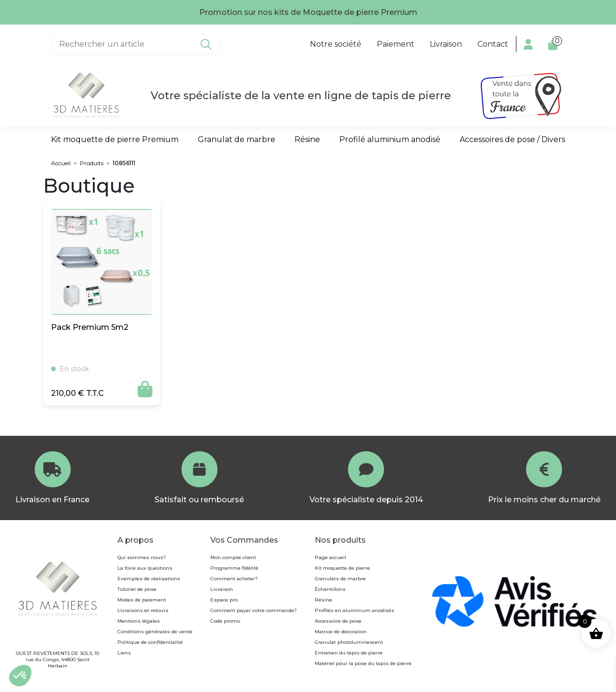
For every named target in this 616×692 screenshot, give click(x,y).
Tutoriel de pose (137, 589)
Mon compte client (233, 557)
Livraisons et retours (143, 610)
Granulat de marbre (237, 139)
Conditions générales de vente (155, 632)
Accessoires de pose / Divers (512, 139)
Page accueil (330, 557)
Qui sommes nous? (142, 557)
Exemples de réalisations (149, 579)
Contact (493, 44)
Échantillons (330, 589)
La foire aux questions (145, 568)
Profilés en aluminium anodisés (354, 610)
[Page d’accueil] (86, 95)
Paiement (396, 44)
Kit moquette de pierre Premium (115, 139)
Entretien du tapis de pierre (349, 653)
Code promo (225, 621)
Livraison (446, 44)
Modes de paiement (142, 600)
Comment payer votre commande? (254, 610)
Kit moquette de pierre (342, 568)
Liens (124, 653)
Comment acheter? (234, 579)
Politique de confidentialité (150, 642)
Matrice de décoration (341, 632)
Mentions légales (139, 621)
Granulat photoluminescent (349, 642)
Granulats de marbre (340, 579)
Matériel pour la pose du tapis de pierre (363, 663)
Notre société (336, 44)
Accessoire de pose (338, 621)
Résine (307, 139)
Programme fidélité (234, 568)
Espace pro (224, 600)
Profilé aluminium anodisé (390, 139)
